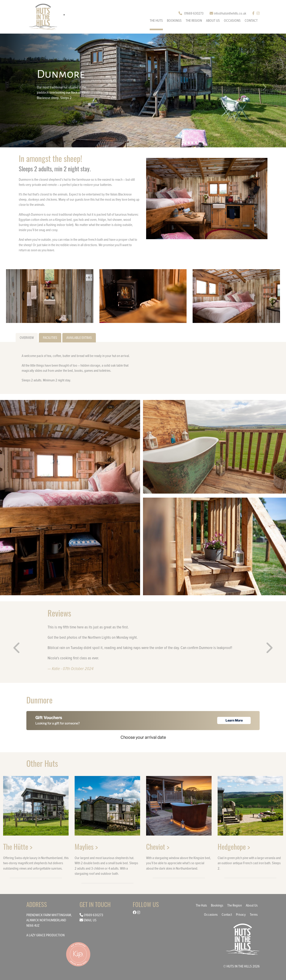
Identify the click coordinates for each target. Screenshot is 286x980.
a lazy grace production (45, 935)
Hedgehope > (234, 846)
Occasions (232, 20)
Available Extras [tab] (79, 337)
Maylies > (86, 846)
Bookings (174, 20)
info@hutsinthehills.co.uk (228, 13)
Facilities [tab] (50, 337)
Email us (90, 920)
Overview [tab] (27, 337)
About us (213, 20)
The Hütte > (18, 846)
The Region (194, 20)
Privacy (241, 914)
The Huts (156, 20)
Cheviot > (158, 846)
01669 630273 (191, 13)
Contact (251, 20)
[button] (265, 87)
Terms (254, 914)
